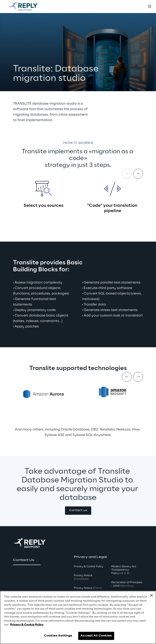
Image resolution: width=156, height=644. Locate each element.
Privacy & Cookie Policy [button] (89, 567)
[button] (78, 511)
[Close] (152, 595)
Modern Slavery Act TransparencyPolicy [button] (124, 570)
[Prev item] (127, 377)
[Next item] (138, 174)
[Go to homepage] (27, 7)
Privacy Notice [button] (83, 577)
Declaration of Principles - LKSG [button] (127, 584)
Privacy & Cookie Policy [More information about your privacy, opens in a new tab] (27, 625)
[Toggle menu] (149, 7)
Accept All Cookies (96, 636)
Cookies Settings (58, 636)
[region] (78, 617)
